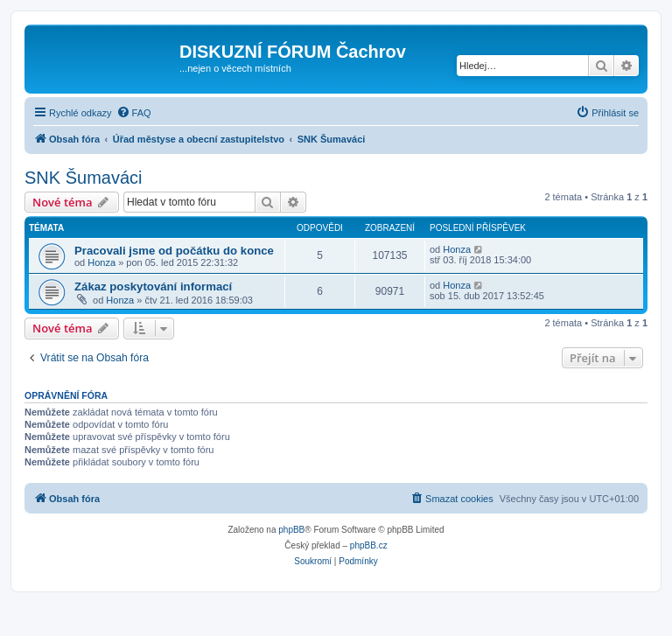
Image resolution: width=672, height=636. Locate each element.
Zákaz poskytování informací (153, 287)
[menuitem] (134, 113)
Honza (101, 262)
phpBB (291, 530)
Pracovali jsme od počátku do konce (174, 251)
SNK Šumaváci (84, 178)
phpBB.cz (369, 545)
